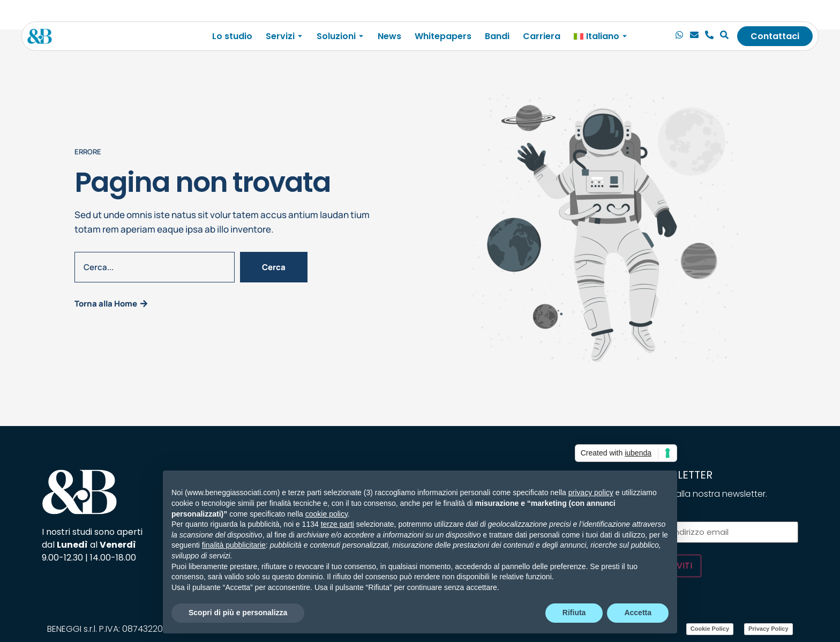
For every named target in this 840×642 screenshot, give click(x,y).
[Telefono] (709, 36)
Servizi (280, 36)
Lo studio (232, 36)
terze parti (337, 524)
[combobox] (155, 267)
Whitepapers (443, 36)
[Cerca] (724, 36)
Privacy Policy (768, 629)
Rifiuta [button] (574, 613)
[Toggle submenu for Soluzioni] (360, 36)
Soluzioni (336, 36)
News (389, 36)
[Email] (694, 36)
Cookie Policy (710, 629)
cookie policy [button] (327, 514)
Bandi (497, 36)
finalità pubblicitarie (234, 545)
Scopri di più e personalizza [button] (238, 613)
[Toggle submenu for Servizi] (299, 36)
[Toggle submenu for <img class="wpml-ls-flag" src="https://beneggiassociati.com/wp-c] (624, 36)
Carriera (542, 36)
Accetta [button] (638, 613)
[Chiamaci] (679, 36)
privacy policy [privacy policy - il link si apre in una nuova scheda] (591, 492)
